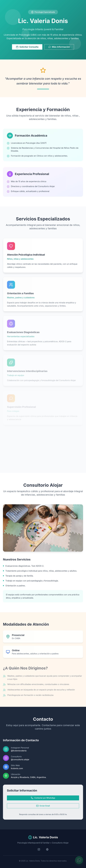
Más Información (59, 47)
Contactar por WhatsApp (43, 798)
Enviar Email (43, 806)
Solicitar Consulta (27, 47)
